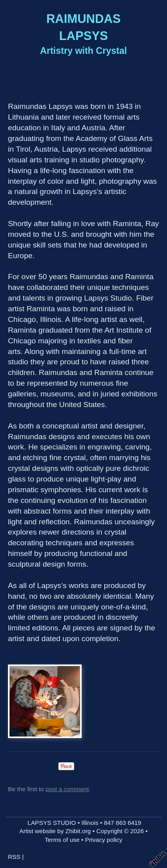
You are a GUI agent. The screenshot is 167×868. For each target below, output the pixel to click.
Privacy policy (104, 840)
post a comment (67, 789)
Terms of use (62, 840)
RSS (14, 857)
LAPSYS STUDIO (52, 823)
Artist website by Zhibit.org (55, 831)
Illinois (90, 823)
